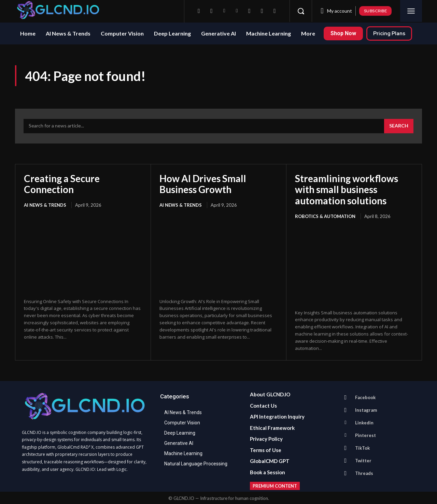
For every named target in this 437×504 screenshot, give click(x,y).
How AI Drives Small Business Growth (203, 184)
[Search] (399, 126)
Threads (364, 472)
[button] (301, 11)
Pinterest (365, 434)
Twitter (363, 460)
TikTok (362, 447)
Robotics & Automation (325, 216)
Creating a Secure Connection (62, 184)
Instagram (366, 409)
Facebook (365, 396)
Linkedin (364, 422)
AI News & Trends (45, 205)
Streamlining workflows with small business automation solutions (347, 189)
